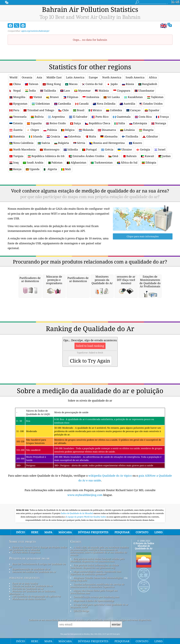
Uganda (33, 169)
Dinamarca (107, 130)
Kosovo (135, 143)
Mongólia (17, 97)
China (15, 84)
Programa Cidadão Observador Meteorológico (98, 578)
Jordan (165, 156)
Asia (39, 77)
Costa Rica (143, 117)
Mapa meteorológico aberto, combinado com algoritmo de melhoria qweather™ (96, 573)
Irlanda (36, 136)
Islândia (71, 149)
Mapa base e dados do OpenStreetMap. (94, 601)
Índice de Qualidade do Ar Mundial (77, 513)
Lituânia (127, 130)
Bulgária (62, 143)
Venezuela (18, 117)
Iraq (14, 162)
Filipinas (71, 97)
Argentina (56, 117)
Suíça (75, 123)
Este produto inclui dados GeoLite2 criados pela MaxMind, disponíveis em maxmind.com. (97, 560)
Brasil (79, 110)
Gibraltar (150, 136)
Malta (91, 136)
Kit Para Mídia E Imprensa (26, 552)
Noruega (159, 123)
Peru (14, 110)
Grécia (107, 149)
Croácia (53, 136)
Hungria (146, 130)
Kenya (15, 169)
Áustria (16, 130)
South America (135, 77)
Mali (66, 169)
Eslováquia (138, 123)
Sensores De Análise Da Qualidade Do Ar (34, 572)
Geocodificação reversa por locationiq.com (96, 597)
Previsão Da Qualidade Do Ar (28, 589)
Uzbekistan (41, 104)
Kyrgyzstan (18, 104)
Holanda (86, 130)
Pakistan (55, 162)
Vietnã (36, 97)
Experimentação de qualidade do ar (31, 569)
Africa (153, 77)
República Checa (98, 123)
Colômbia (114, 110)
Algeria (50, 169)
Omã (113, 156)
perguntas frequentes (24, 578)
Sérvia (79, 143)
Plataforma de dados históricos (29, 599)
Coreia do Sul (92, 84)
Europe (93, 77)
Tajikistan (155, 97)
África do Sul (127, 162)
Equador (152, 110)
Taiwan (32, 84)
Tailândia (48, 91)
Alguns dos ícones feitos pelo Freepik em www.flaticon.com (94, 592)
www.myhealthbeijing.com (85, 495)
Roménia (17, 136)
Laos (65, 91)
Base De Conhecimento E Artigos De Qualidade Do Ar (37, 565)
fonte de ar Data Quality (25, 583)
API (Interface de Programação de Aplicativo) (36, 596)
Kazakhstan (133, 97)
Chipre (33, 130)
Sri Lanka (112, 97)
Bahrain (130, 156)
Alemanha (109, 136)
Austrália (127, 104)
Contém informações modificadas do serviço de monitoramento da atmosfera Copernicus (97, 585)
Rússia (128, 84)
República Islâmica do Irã (46, 156)
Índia (30, 91)
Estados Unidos (151, 104)
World (13, 77)
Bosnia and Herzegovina (107, 143)
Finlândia (130, 136)
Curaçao (133, 110)
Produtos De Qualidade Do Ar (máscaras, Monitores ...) (32, 592)
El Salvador (78, 117)
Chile (64, 110)
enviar (116, 624)
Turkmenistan (102, 162)
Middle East (54, 77)
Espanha (34, 123)
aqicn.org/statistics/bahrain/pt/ (35, 31)
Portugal (90, 149)
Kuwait (148, 156)
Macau (71, 84)
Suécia (44, 143)
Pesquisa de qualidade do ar (29, 558)
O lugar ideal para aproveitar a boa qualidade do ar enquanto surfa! (99, 606)
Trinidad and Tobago (39, 110)
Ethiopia (149, 162)
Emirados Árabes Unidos (86, 156)
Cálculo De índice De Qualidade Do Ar (33, 586)
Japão (112, 84)
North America (112, 77)
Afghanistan (77, 162)
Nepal (15, 91)
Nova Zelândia (104, 104)
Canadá (82, 104)
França (162, 117)
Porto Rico (100, 117)
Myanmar (83, 91)
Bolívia (37, 117)
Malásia (102, 91)
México (95, 110)
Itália (120, 123)
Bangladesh (148, 84)
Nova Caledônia (21, 143)
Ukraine (125, 149)
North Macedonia (22, 149)
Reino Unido (56, 123)
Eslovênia (73, 136)
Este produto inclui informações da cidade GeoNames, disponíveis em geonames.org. (94, 566)
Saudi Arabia (33, 162)
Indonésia (91, 97)
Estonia (16, 123)
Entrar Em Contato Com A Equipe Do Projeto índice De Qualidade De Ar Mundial (38, 548)
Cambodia (63, 104)
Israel (160, 149)
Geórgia (143, 149)
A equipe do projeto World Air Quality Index (86, 517)
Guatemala (122, 117)
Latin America (75, 77)
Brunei (52, 97)
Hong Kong (52, 84)
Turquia (16, 156)
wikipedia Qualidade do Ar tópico (110, 476)
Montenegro (50, 149)
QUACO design (81, 611)
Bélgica (68, 130)
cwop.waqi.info (79, 580)
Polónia (50, 130)
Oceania (27, 77)
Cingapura (122, 91)
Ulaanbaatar (144, 91)
